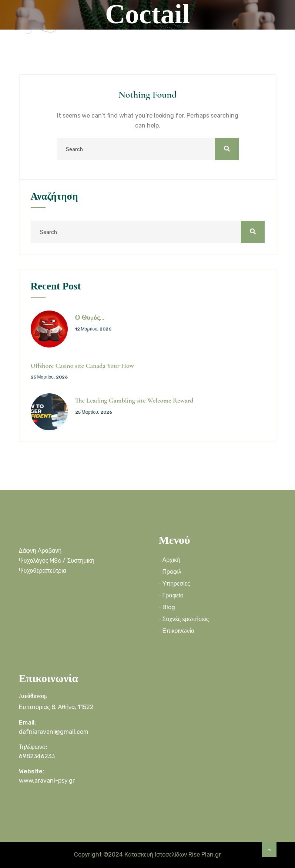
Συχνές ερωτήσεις (186, 619)
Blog (169, 607)
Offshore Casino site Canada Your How (83, 366)
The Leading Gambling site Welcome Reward (134, 400)
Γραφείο (173, 595)
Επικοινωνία (179, 631)
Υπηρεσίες (176, 584)
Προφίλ (172, 572)
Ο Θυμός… (90, 318)
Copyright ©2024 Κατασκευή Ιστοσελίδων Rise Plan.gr (147, 855)
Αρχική (172, 560)
